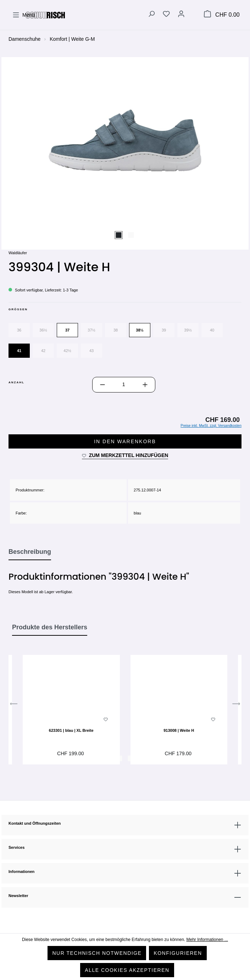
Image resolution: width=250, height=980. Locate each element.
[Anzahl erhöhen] (145, 385)
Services (16, 847)
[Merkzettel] (166, 15)
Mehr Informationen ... (207, 940)
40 (212, 330)
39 (164, 330)
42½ (67, 351)
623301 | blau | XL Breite (71, 730)
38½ (140, 330)
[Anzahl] (124, 385)
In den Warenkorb (125, 441)
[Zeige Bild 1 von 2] (119, 235)
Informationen (21, 872)
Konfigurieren (178, 953)
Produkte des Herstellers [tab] (50, 627)
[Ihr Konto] (181, 15)
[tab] (30, 552)
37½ (91, 330)
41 (19, 351)
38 (116, 330)
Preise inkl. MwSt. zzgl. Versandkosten (211, 426)
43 (91, 351)
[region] (125, 153)
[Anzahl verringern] (102, 385)
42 (43, 351)
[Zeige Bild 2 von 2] (131, 235)
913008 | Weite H (179, 730)
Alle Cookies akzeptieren (127, 970)
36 (19, 330)
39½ (188, 330)
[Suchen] (151, 15)
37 (67, 330)
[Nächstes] (236, 706)
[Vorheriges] (14, 706)
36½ (43, 330)
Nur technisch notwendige (97, 953)
